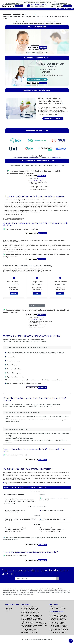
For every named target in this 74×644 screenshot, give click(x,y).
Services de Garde (26, 604)
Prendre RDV (14, 293)
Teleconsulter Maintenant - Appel (37, 79)
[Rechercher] (58, 578)
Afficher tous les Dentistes (37, 306)
